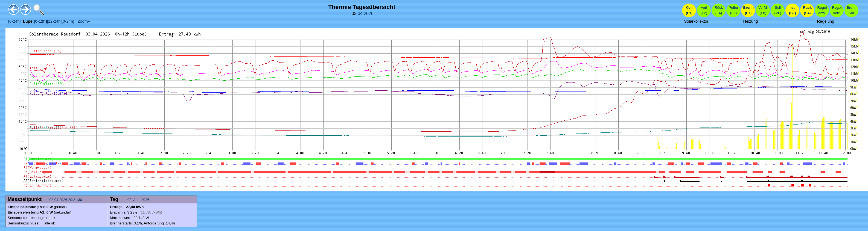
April (137, 200)
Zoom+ (82, 21)
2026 (369, 14)
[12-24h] (54, 21)
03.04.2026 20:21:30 (66, 200)
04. (361, 14)
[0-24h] (14, 21)
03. (130, 200)
